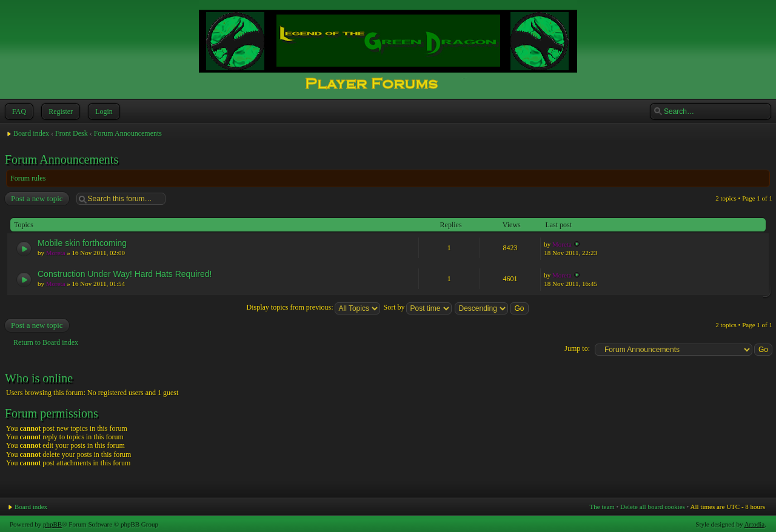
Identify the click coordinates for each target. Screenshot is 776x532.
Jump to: (577, 348)
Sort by (417, 307)
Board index (31, 133)
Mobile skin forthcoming (82, 243)
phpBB (52, 524)
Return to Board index (46, 342)
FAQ (18, 111)
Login (103, 111)
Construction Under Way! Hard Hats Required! (125, 274)
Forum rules (28, 178)
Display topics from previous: (313, 307)
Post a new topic (36, 199)
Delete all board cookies (653, 507)
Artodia (755, 524)
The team (602, 507)
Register (59, 111)
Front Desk (72, 133)
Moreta (56, 253)
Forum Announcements (128, 133)
